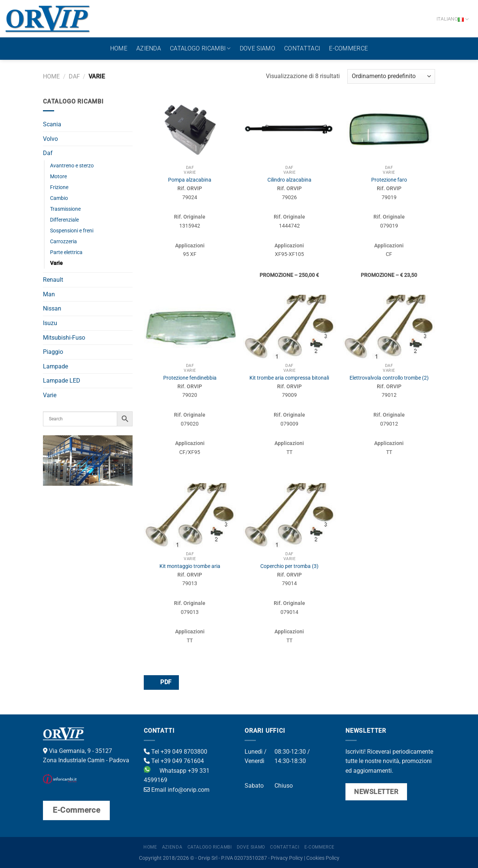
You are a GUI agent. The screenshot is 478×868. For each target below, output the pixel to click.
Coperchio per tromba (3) (289, 566)
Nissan (52, 308)
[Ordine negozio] (391, 76)
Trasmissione (65, 209)
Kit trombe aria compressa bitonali (289, 378)
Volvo (50, 139)
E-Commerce (348, 48)
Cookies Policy (323, 858)
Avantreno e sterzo (72, 166)
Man (49, 294)
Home (119, 48)
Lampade (55, 366)
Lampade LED (62, 381)
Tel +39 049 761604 (174, 761)
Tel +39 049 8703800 (176, 752)
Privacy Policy (287, 858)
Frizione (59, 187)
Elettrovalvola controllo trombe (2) (389, 378)
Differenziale (64, 220)
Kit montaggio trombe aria (190, 566)
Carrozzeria (63, 242)
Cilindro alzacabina (289, 180)
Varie (56, 263)
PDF (161, 682)
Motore (58, 177)
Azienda (149, 48)
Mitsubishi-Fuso (64, 338)
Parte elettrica (66, 252)
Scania (52, 124)
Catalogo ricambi (200, 49)
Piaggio (53, 352)
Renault (53, 280)
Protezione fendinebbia (190, 378)
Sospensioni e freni (72, 231)
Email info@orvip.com (177, 790)
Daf (74, 76)
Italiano (453, 19)
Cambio (59, 198)
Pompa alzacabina (190, 180)
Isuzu (50, 323)
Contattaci (302, 48)
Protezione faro (389, 180)
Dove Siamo (257, 48)
